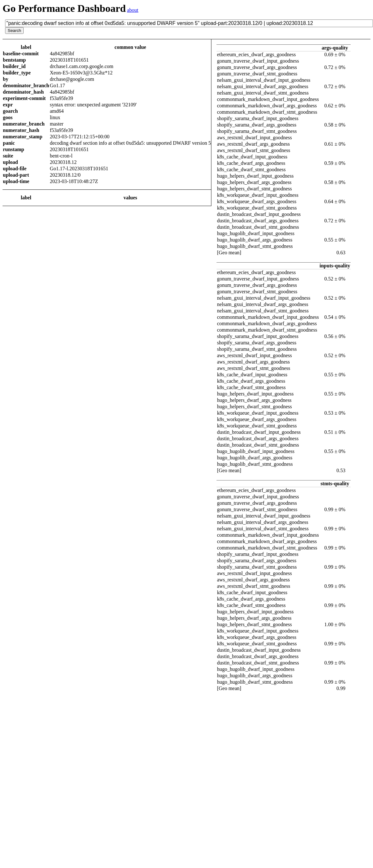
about (133, 10)
